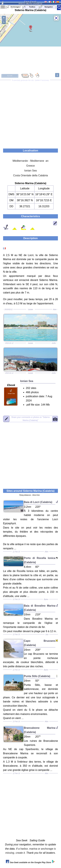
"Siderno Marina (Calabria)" (30, 419)
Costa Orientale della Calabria (30, 175)
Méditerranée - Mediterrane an (30, 161)
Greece (30, 166)
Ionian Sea (30, 171)
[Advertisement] (30, 113)
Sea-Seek (30, 2)
